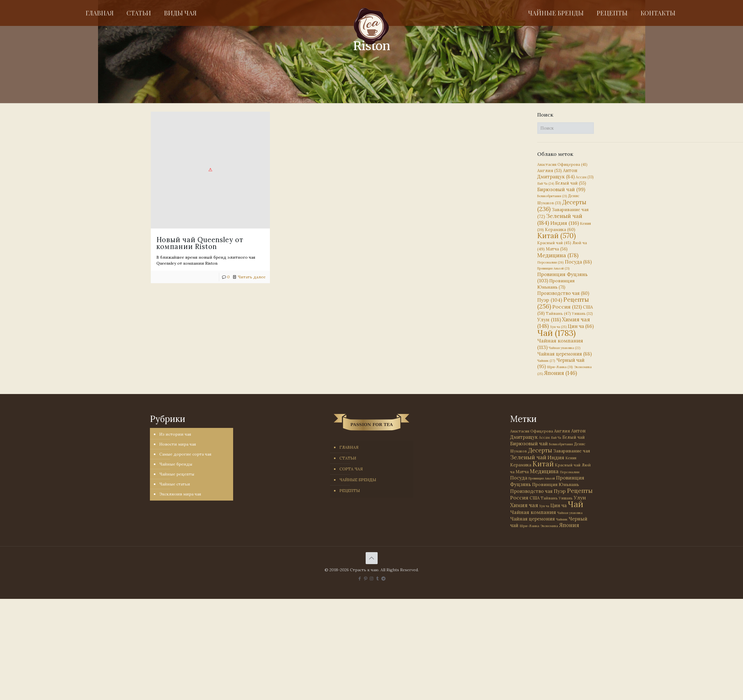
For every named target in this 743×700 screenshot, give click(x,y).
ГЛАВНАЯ (349, 447)
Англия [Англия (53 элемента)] (549, 171)
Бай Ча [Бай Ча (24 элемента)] (546, 183)
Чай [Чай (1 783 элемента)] (556, 333)
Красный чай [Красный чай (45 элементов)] (554, 243)
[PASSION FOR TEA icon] (383, 578)
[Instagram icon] (371, 578)
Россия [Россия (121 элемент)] (567, 307)
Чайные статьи (175, 484)
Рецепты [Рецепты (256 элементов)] (563, 303)
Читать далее (252, 277)
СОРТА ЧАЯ (351, 469)
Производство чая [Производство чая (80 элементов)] (563, 293)
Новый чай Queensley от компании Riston (200, 243)
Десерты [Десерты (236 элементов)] (540, 450)
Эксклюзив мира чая (180, 494)
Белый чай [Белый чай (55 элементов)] (571, 183)
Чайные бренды (176, 464)
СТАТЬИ (348, 458)
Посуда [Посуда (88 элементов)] (578, 262)
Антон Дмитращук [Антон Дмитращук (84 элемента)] (557, 174)
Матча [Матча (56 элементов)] (557, 249)
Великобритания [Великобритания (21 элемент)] (552, 196)
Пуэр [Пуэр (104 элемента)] (550, 300)
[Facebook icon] (360, 578)
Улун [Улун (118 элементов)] (549, 320)
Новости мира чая (178, 444)
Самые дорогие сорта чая (185, 454)
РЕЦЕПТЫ (350, 491)
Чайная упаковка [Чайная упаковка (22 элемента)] (564, 348)
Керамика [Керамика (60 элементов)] (560, 229)
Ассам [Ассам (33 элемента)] (585, 177)
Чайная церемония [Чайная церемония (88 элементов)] (564, 354)
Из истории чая (175, 434)
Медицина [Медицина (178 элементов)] (558, 255)
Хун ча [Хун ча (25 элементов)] (558, 327)
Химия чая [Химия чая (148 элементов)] (564, 323)
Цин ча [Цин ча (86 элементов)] (581, 326)
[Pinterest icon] (366, 578)
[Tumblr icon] (377, 578)
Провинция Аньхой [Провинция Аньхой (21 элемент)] (553, 268)
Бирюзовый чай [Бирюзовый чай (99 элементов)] (561, 189)
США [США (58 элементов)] (535, 498)
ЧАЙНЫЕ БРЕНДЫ (358, 480)
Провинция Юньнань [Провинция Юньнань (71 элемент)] (555, 484)
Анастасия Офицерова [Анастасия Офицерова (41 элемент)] (562, 165)
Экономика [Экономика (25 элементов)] (549, 526)
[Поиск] (566, 128)
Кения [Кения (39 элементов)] (571, 458)
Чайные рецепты (177, 474)
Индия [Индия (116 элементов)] (565, 223)
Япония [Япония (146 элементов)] (561, 373)
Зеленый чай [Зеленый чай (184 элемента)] (560, 219)
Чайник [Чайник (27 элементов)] (546, 361)
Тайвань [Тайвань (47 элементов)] (558, 313)
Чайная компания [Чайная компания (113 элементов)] (533, 512)
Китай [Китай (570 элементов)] (556, 236)
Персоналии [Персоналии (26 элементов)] (550, 262)
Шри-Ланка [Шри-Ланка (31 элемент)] (560, 367)
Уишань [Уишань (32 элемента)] (582, 314)
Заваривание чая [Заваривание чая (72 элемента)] (572, 451)
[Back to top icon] (372, 558)
